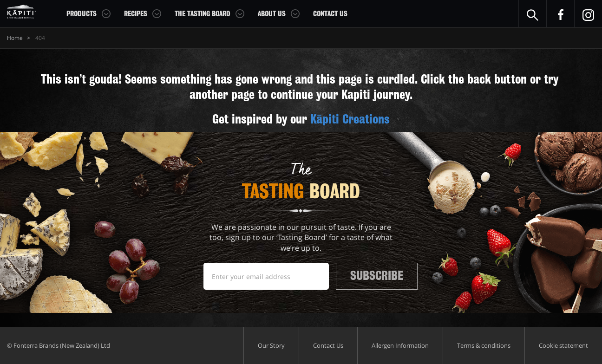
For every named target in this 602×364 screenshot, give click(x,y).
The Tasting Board (203, 14)
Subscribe (377, 276)
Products (82, 14)
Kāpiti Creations (350, 119)
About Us (272, 14)
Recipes (136, 14)
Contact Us (330, 14)
